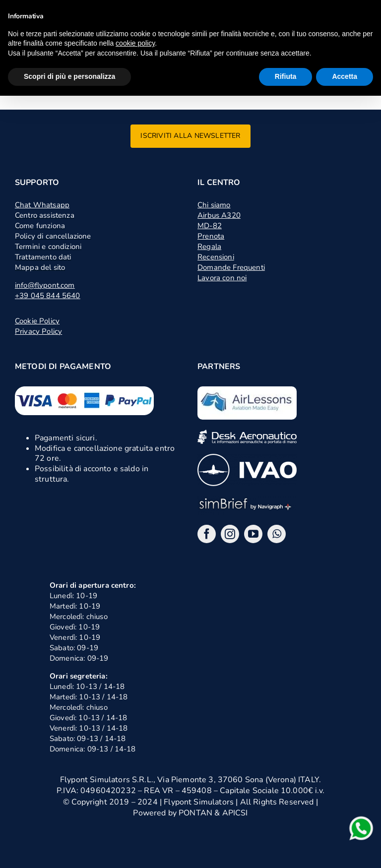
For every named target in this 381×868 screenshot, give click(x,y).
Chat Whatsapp (42, 205)
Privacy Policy (38, 331)
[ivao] (247, 458)
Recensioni (216, 257)
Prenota (211, 236)
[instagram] (230, 534)
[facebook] (207, 534)
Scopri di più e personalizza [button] (69, 76)
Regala (209, 247)
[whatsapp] (277, 534)
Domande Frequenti (231, 267)
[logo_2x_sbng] (247, 500)
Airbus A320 (219, 215)
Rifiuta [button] (286, 76)
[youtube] (253, 534)
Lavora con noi (222, 278)
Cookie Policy (37, 321)
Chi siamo (214, 205)
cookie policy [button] (135, 43)
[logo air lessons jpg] (247, 390)
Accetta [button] (345, 76)
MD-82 (210, 226)
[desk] (247, 434)
